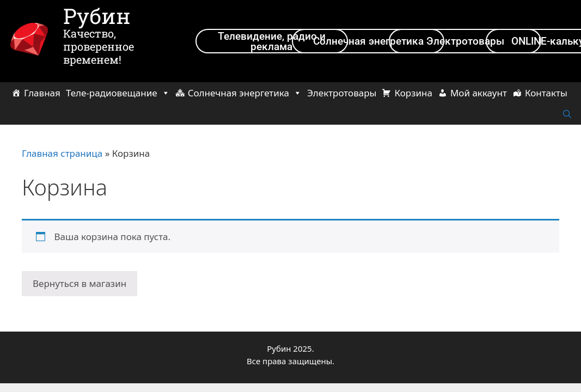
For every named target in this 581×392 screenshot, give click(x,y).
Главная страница (62, 153)
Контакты (546, 93)
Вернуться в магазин (79, 283)
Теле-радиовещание (118, 93)
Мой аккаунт (479, 93)
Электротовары (342, 93)
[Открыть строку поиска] (567, 114)
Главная (42, 93)
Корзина (413, 93)
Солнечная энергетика (245, 93)
